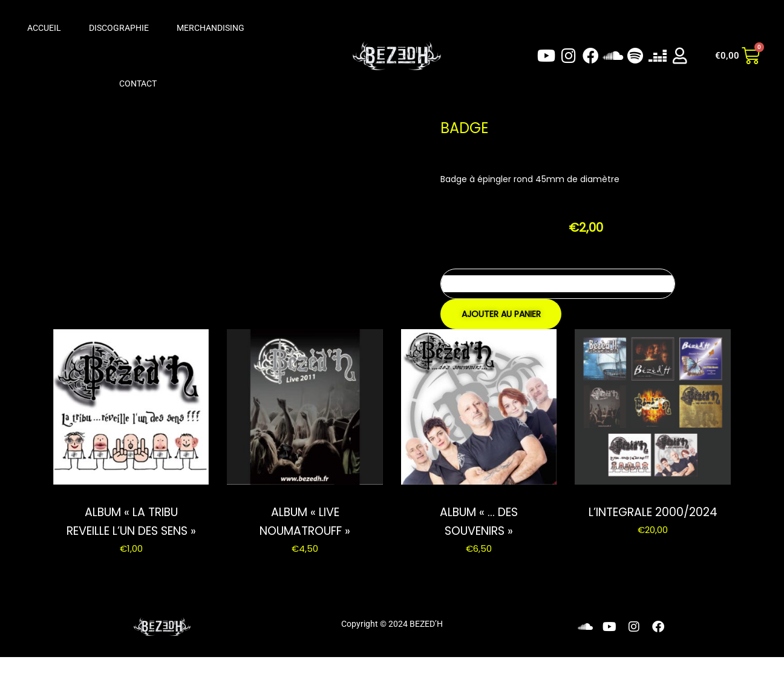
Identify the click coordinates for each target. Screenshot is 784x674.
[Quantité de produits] (558, 284)
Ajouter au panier (501, 314)
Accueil (44, 28)
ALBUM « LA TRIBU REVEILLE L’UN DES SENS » (131, 530)
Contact (138, 83)
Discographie (119, 28)
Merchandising (211, 28)
